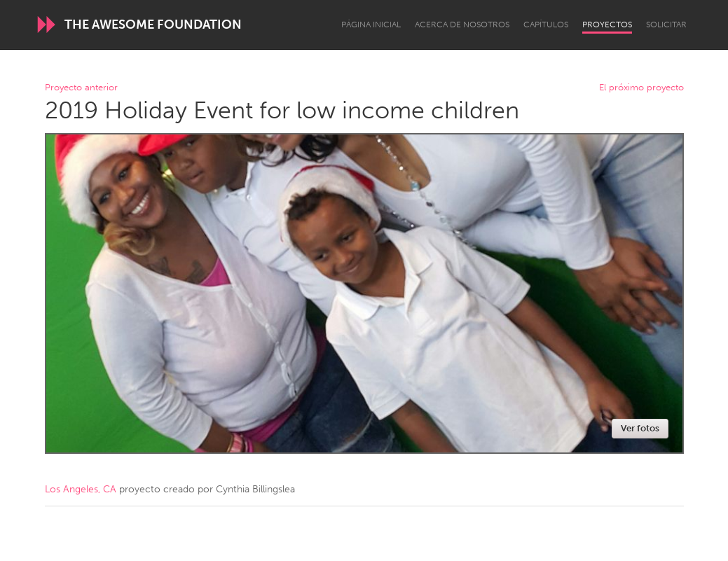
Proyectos (607, 25)
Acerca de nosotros (462, 25)
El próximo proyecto (641, 88)
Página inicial (371, 25)
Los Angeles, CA (81, 489)
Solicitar (666, 25)
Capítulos (546, 25)
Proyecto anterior (81, 88)
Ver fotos (640, 428)
